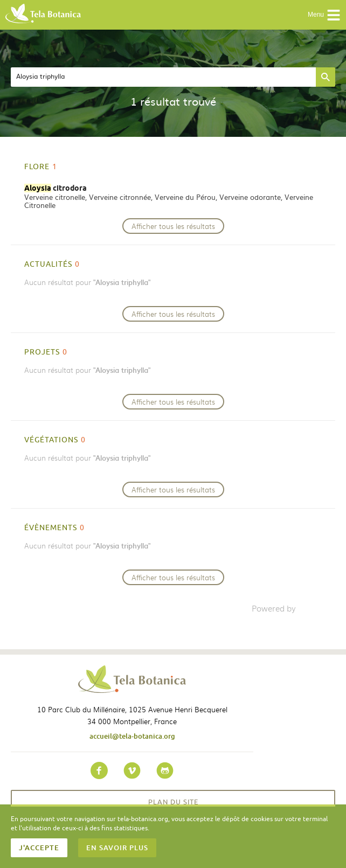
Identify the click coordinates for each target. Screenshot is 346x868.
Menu (324, 15)
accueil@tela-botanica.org (132, 736)
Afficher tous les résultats (173, 226)
